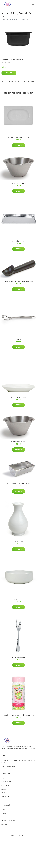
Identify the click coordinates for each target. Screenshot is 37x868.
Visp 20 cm (19, 339)
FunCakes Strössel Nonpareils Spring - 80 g (18, 715)
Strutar (4, 793)
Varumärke (14, 60)
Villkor (4, 817)
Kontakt (4, 813)
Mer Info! (9, 73)
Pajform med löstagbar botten (19, 241)
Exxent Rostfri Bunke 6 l (18, 183)
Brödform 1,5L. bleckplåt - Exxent (18, 484)
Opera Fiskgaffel (19, 657)
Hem (3, 19)
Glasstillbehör (6, 785)
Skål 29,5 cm (18, 599)
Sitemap (4, 824)
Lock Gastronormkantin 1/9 (18, 137)
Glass (3, 778)
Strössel (4, 789)
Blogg (4, 809)
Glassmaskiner (6, 782)
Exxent (21, 60)
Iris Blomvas (18, 541)
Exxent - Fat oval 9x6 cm (19, 397)
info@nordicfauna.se (8, 767)
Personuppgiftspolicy (9, 820)
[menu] (33, 4)
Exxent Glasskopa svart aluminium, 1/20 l (18, 281)
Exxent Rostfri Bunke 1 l (18, 442)
